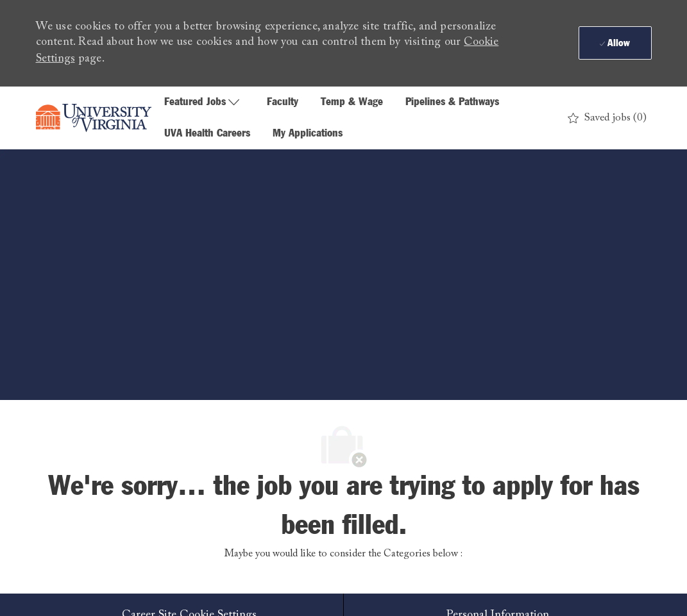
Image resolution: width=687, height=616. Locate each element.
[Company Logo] (94, 118)
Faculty (283, 102)
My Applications (308, 134)
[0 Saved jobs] (607, 118)
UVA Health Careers (207, 134)
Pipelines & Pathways (452, 102)
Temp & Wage (352, 102)
